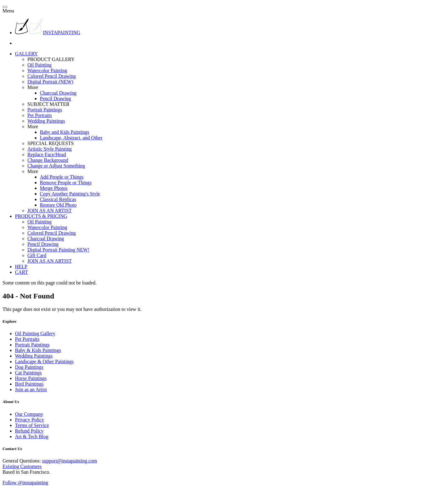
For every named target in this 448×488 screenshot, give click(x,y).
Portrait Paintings (45, 110)
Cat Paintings (28, 373)
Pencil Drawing (55, 99)
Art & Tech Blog (32, 436)
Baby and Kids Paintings (65, 132)
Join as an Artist (31, 389)
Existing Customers (22, 466)
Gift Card (37, 255)
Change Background (48, 160)
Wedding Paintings (46, 121)
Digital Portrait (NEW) (50, 82)
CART (21, 272)
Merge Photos (54, 188)
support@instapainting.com (70, 461)
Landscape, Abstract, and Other (71, 138)
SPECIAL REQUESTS (51, 143)
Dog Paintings (29, 367)
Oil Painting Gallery (35, 333)
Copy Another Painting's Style (70, 194)
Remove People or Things (66, 183)
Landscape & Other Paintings (44, 361)
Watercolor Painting (47, 70)
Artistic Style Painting (49, 149)
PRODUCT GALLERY (51, 59)
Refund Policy (29, 431)
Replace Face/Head (47, 155)
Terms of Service (32, 425)
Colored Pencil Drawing (52, 76)
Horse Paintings (31, 378)
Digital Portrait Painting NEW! (58, 250)
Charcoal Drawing (58, 93)
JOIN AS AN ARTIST (50, 211)
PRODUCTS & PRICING (41, 216)
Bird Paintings (29, 384)
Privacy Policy (30, 420)
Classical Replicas (58, 199)
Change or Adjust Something (56, 166)
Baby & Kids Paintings (38, 350)
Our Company (29, 414)
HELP (21, 267)
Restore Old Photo (58, 205)
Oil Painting (40, 65)
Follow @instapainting (25, 483)
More (33, 87)
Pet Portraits (40, 115)
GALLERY (26, 54)
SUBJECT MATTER (48, 104)
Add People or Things (62, 177)
